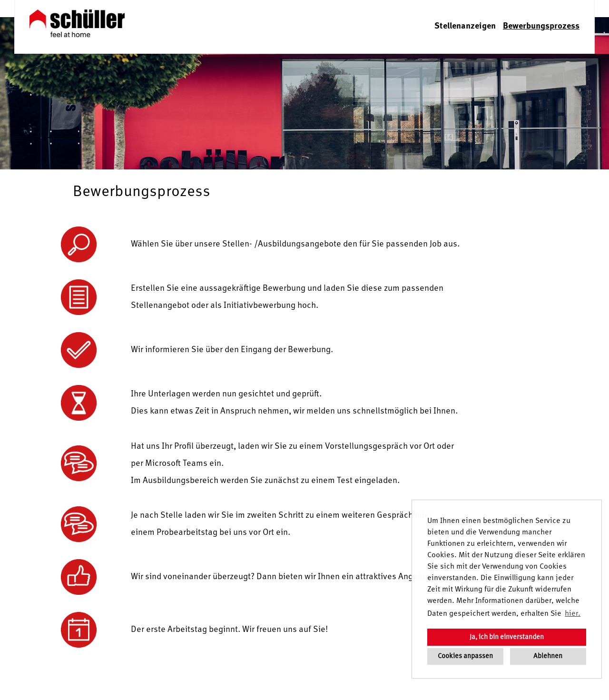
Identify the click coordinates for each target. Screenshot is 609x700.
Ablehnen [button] (548, 656)
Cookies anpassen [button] (465, 656)
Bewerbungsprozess (541, 26)
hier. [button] (573, 614)
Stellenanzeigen (465, 26)
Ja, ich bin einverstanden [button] (507, 637)
